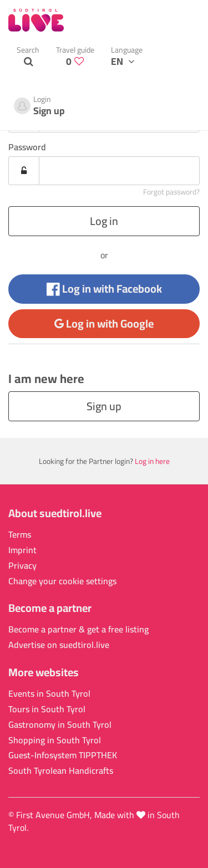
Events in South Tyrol (49, 694)
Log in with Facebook (104, 289)
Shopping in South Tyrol (55, 740)
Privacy (22, 566)
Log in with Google (104, 323)
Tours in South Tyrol (47, 709)
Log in (104, 221)
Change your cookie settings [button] (62, 581)
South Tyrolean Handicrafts (61, 771)
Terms (20, 535)
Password (27, 147)
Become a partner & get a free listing (78, 629)
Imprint (22, 550)
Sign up (104, 406)
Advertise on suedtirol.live (59, 645)
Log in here (152, 461)
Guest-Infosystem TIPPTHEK (63, 755)
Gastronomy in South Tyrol (60, 725)
